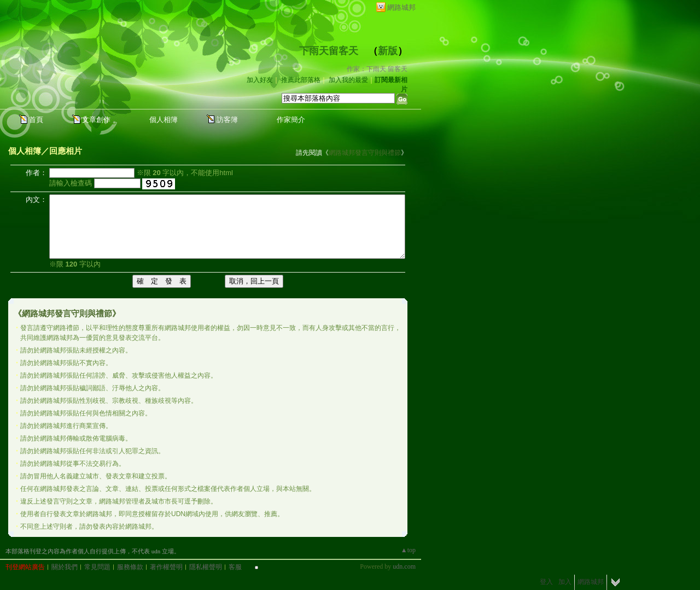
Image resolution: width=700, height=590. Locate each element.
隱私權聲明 (206, 567)
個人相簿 (164, 120)
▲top (408, 550)
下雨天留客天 (329, 51)
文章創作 (96, 120)
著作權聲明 (166, 567)
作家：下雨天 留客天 (377, 69)
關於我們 (65, 567)
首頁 (36, 120)
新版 (388, 51)
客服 (235, 567)
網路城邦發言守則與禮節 (365, 153)
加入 (565, 582)
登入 (546, 582)
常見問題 (97, 567)
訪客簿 (227, 120)
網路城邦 (401, 7)
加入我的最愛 (348, 80)
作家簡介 (291, 120)
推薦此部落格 (301, 80)
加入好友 (260, 80)
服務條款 (130, 567)
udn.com (404, 566)
